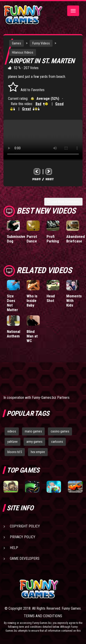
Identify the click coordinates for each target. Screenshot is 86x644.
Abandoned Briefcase (76, 239)
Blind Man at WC (32, 336)
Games (17, 43)
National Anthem (14, 334)
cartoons (57, 442)
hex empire (38, 452)
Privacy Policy (23, 537)
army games (34, 442)
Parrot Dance (32, 239)
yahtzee (12, 442)
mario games (33, 431)
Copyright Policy (25, 526)
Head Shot (51, 298)
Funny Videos (41, 43)
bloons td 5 (15, 452)
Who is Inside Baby (32, 301)
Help (14, 548)
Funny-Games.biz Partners (51, 398)
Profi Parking (53, 239)
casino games (60, 431)
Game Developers (25, 558)
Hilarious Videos (23, 52)
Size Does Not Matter (12, 303)
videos (12, 431)
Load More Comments (63, 202)
